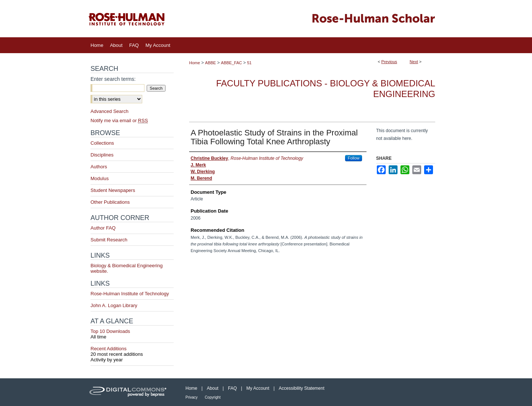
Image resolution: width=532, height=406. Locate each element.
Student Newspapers (113, 190)
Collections (102, 143)
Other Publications (110, 202)
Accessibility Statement (302, 388)
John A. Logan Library (114, 305)
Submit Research (109, 240)
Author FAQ (103, 228)
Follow (354, 158)
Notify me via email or (119, 121)
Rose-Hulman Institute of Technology (130, 294)
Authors (99, 167)
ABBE (210, 63)
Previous (389, 62)
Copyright (213, 397)
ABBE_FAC (231, 63)
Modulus (100, 178)
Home (195, 63)
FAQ (232, 388)
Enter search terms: (113, 79)
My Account (258, 388)
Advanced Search (110, 111)
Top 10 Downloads (132, 334)
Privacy (192, 397)
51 (249, 63)
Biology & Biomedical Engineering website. (127, 268)
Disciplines (102, 155)
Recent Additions (132, 351)
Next (414, 62)
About (213, 388)
